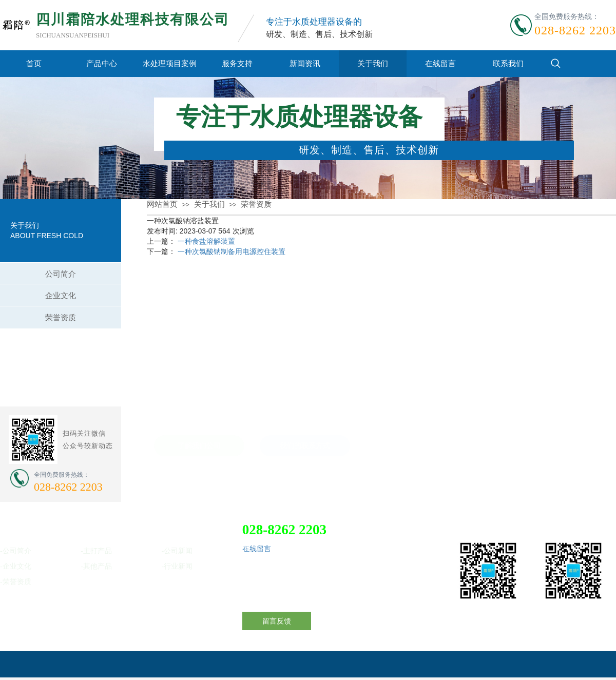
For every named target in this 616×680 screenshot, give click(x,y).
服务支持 (237, 63)
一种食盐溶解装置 (206, 241)
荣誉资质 (256, 204)
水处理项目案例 (170, 63)
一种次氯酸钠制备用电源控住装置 (232, 251)
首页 (34, 63)
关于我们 (373, 63)
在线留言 (440, 63)
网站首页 (162, 204)
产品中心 (102, 63)
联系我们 (508, 63)
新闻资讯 (305, 63)
